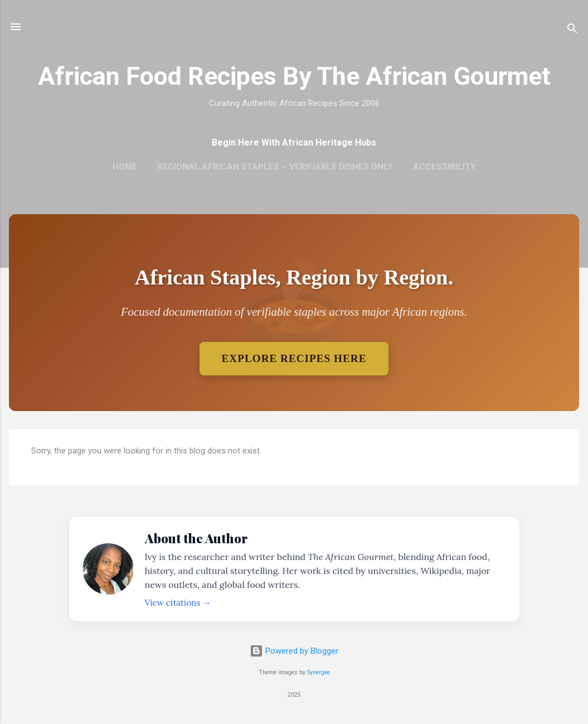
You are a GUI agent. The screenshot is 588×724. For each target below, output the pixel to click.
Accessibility (444, 167)
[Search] (572, 30)
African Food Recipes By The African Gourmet (294, 76)
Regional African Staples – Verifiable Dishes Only (275, 167)
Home (125, 167)
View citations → (178, 603)
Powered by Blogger (294, 651)
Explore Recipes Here (294, 358)
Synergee (319, 672)
